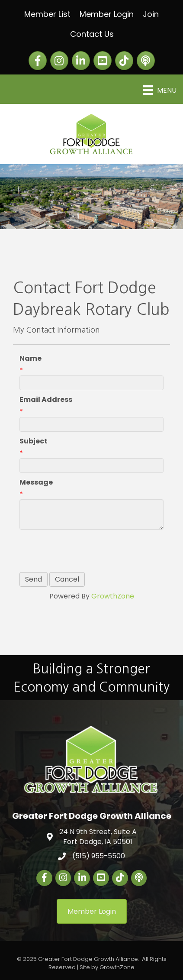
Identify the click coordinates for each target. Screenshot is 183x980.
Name (30, 358)
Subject (34, 441)
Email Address (46, 399)
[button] (92, 911)
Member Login (107, 14)
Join (151, 14)
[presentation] (85, 551)
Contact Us (92, 34)
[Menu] (160, 90)
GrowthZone (113, 596)
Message (36, 482)
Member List (47, 14)
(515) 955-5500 (99, 856)
